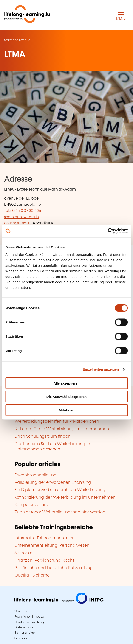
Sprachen (24, 553)
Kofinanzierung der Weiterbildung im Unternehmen (65, 498)
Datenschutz (24, 627)
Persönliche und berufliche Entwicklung (54, 568)
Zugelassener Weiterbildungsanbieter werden (60, 512)
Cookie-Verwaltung (29, 622)
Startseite (11, 40)
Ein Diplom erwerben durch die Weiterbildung (60, 490)
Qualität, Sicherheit (33, 575)
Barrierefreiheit (25, 633)
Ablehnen (66, 410)
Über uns (21, 611)
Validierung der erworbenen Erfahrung (53, 483)
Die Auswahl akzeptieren (66, 397)
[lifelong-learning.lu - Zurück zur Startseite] (27, 15)
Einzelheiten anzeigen (101, 369)
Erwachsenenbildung (35, 475)
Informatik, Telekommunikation (45, 538)
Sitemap (21, 638)
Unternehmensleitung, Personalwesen (52, 546)
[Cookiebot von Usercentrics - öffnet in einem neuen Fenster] (108, 231)
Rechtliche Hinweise (29, 617)
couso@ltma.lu (17, 223)
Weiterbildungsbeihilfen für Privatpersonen (57, 422)
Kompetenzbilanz (32, 505)
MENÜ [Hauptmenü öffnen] (121, 19)
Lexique (25, 40)
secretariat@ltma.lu (22, 217)
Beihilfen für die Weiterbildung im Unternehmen (62, 429)
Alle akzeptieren (66, 383)
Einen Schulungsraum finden (42, 436)
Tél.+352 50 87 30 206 (23, 211)
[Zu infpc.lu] (59, 603)
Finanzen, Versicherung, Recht (44, 560)
